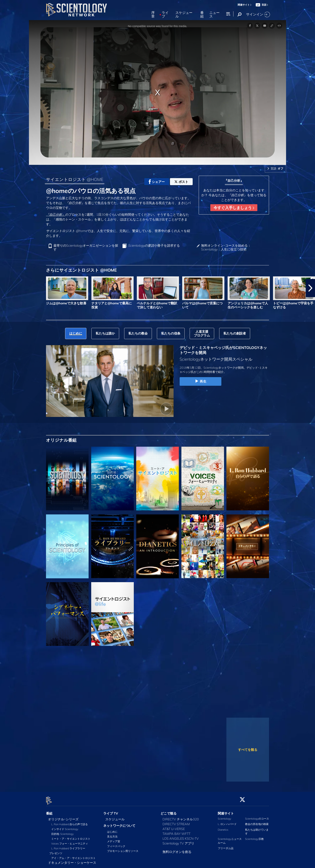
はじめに (112, 829)
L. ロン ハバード (227, 822)
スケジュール (184, 15)
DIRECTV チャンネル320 (181, 817)
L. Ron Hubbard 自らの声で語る (70, 822)
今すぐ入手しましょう (234, 208)
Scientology (224, 816)
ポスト (181, 182)
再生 (200, 381)
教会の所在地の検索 (257, 822)
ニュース (214, 15)
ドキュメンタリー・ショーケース (72, 860)
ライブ (165, 15)
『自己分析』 (56, 214)
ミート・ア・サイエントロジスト (71, 836)
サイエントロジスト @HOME (75, 179)
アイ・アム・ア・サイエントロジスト (73, 856)
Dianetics (223, 827)
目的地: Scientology (62, 832)
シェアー (157, 182)
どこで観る (169, 811)
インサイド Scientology (65, 827)
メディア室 (114, 839)
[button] (310, 288)
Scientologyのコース (257, 816)
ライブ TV (111, 811)
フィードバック (116, 844)
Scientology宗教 (254, 837)
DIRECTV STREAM (176, 822)
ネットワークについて (119, 823)
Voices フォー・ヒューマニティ (70, 841)
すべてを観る (248, 750)
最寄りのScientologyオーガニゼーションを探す (86, 247)
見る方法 (112, 834)
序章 (153, 15)
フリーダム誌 (226, 846)
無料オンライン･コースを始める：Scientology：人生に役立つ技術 (226, 247)
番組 (202, 15)
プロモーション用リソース (123, 849)
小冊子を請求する (154, 246)
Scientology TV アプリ (178, 841)
